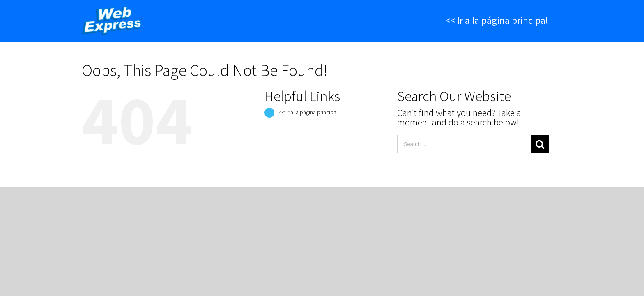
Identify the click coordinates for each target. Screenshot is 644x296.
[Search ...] (464, 144)
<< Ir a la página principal (308, 112)
